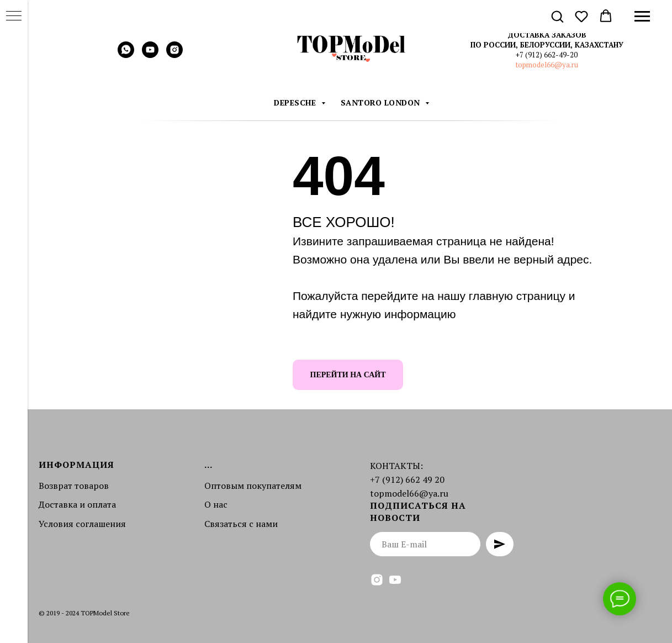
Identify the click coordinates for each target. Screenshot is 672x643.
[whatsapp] (126, 55)
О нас (216, 504)
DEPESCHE (296, 102)
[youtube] (150, 55)
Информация (76, 465)
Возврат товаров (74, 486)
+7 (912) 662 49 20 (407, 479)
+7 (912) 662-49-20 (547, 55)
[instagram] (174, 55)
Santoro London (382, 102)
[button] (557, 16)
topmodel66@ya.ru (547, 65)
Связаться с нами (241, 524)
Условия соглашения (82, 524)
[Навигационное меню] (642, 17)
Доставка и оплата (77, 504)
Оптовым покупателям (253, 486)
